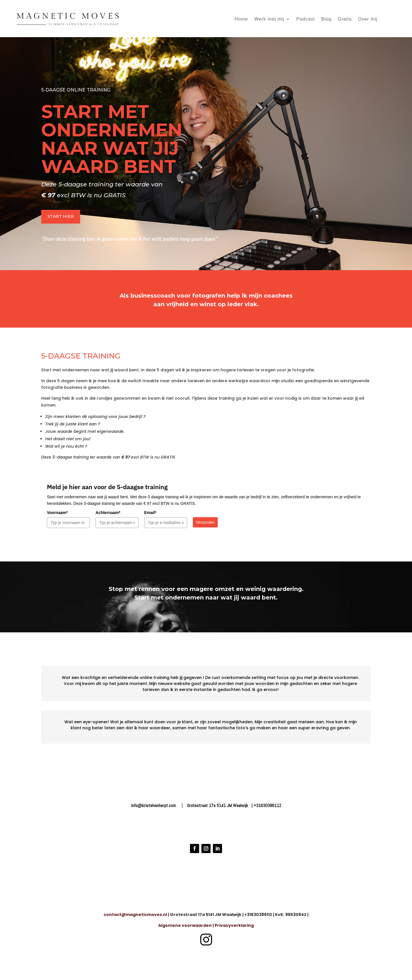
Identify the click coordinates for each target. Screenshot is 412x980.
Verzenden (205, 522)
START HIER (61, 216)
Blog (326, 19)
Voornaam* (57, 513)
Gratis (345, 19)
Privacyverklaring (234, 925)
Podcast (306, 19)
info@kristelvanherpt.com (153, 805)
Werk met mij (269, 19)
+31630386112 (267, 805)
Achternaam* (108, 513)
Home (241, 19)
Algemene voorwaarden (185, 925)
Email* (150, 513)
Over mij (368, 19)
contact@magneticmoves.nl (135, 915)
